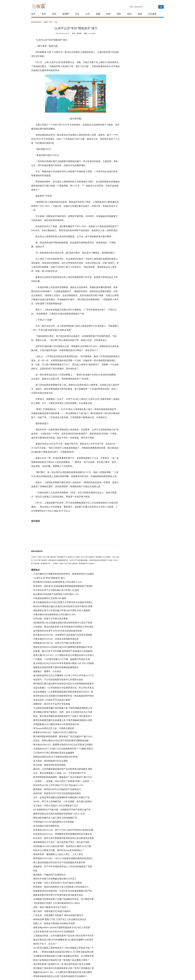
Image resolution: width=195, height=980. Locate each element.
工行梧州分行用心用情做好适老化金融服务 (54, 753)
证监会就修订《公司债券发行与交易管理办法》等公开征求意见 (64, 688)
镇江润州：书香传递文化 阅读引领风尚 (52, 911)
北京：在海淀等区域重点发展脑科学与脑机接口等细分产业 (61, 797)
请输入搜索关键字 (136, 7)
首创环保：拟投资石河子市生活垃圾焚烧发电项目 (57, 793)
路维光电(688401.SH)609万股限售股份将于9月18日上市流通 (62, 927)
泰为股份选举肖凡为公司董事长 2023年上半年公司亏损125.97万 (64, 675)
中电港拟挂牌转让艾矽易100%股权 (50, 598)
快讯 (54, 14)
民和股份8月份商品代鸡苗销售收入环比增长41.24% (58, 582)
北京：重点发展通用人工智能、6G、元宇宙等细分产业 (59, 773)
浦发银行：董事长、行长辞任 (47, 671)
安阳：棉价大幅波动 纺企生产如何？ (51, 907)
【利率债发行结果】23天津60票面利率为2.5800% (57, 903)
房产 (51, 22)
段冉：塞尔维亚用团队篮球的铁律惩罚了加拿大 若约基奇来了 (63, 716)
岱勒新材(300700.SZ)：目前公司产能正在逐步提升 (57, 643)
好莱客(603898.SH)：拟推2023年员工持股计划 (55, 732)
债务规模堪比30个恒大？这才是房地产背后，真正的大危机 (61, 842)
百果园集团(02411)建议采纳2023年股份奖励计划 (56, 724)
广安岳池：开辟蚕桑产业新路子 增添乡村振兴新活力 (58, 915)
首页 (33, 14)
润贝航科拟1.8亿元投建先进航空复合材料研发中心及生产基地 (63, 623)
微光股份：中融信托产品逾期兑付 (49, 875)
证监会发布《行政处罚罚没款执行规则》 (53, 700)
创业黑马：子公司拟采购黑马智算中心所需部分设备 (58, 680)
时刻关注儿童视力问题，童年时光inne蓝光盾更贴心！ (59, 850)
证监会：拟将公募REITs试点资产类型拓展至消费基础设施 (61, 741)
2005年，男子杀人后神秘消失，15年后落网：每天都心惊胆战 (62, 801)
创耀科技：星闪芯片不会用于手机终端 (52, 704)
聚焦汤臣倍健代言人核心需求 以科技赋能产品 (55, 818)
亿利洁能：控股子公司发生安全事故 (51, 619)
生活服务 (152, 14)
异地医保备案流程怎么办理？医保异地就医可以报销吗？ (60, 976)
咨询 (129, 14)
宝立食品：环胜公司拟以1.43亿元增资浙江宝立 (56, 806)
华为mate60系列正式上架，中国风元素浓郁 (54, 728)
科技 (108, 14)
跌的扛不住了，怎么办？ (45, 944)
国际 (119, 14)
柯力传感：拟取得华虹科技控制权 (49, 765)
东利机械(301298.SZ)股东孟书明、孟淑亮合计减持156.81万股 (62, 846)
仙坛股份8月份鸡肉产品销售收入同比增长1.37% (56, 594)
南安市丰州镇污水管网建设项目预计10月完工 (55, 879)
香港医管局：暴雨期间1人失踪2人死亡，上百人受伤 (58, 854)
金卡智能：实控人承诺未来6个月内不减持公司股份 (58, 883)
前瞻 (98, 14)
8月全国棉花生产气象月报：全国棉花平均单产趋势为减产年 (62, 810)
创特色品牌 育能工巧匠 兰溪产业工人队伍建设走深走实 (60, 919)
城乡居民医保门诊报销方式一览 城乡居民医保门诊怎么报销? (62, 964)
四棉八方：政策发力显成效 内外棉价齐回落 (54, 923)
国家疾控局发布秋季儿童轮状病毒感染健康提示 (56, 667)
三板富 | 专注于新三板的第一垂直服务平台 (44, 7)
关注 (77, 14)
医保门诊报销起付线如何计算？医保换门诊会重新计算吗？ (61, 960)
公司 (88, 14)
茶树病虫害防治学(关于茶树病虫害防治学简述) (56, 757)
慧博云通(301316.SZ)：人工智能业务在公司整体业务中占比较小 (64, 655)
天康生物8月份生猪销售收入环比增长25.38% (54, 615)
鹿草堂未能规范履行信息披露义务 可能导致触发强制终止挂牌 (63, 720)
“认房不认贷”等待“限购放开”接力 (49, 578)
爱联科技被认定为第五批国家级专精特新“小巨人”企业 (59, 814)
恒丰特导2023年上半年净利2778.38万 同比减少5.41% (58, 785)
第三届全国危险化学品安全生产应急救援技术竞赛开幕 (59, 862)
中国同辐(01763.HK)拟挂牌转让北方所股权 (54, 822)
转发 (35, 871)
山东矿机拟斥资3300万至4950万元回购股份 (54, 932)
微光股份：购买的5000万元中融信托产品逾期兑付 (57, 789)
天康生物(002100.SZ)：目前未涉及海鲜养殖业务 (56, 639)
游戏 (140, 14)
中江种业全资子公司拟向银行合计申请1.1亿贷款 (56, 590)
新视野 (66, 14)
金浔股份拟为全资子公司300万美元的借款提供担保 (58, 631)
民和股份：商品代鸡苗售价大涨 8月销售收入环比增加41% (61, 887)
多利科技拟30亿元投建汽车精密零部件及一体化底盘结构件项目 (64, 696)
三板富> (46, 22)
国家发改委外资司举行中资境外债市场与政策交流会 (58, 895)
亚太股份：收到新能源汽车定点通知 (51, 761)
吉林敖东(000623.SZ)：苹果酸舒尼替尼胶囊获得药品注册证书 (62, 834)
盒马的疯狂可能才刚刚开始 (46, 826)
